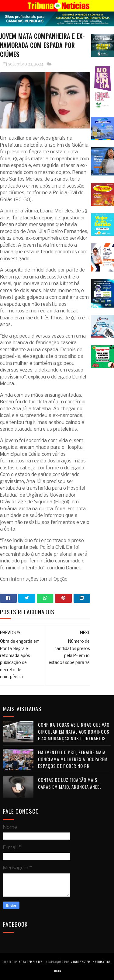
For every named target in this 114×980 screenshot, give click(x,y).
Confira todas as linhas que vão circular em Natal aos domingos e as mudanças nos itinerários (74, 731)
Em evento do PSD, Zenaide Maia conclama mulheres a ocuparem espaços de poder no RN (73, 759)
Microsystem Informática (91, 962)
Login (57, 971)
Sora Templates (31, 962)
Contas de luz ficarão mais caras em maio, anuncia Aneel (70, 783)
